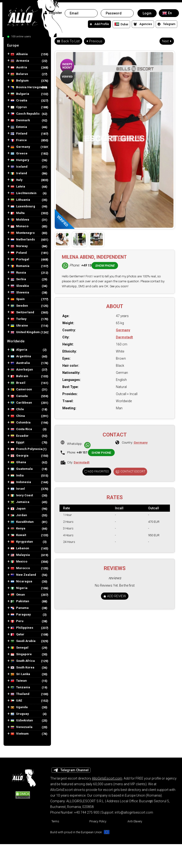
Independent (67, 66)
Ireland (19, 173)
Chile (17, 409)
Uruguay (20, 714)
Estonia (19, 127)
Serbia (18, 279)
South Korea (23, 668)
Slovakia (20, 286)
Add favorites (98, 471)
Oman (18, 595)
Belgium (20, 81)
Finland (19, 134)
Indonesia (21, 482)
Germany (20, 147)
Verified (67, 77)
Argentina (21, 356)
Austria (19, 68)
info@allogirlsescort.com (134, 812)
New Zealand (23, 575)
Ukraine (19, 326)
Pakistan (20, 601)
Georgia (20, 456)
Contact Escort (133, 471)
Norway (19, 246)
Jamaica (20, 502)
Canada (19, 396)
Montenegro (23, 233)
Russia (18, 273)
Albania (19, 54)
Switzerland (22, 312)
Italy (17, 180)
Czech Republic (25, 114)
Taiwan (19, 681)
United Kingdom (25, 332)
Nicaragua (21, 582)
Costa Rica (21, 429)
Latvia (18, 187)
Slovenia (20, 293)
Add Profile (99, 24)
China (18, 416)
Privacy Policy (98, 821)
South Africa (23, 661)
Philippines (22, 628)
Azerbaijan (22, 370)
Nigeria (19, 588)
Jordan (19, 515)
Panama (20, 608)
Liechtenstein (24, 193)
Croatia (19, 101)
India (17, 476)
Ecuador (20, 436)
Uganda (19, 707)
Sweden (19, 306)
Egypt (17, 443)
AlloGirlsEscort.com (107, 778)
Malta (18, 213)
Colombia (21, 423)
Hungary (20, 160)
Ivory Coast (22, 495)
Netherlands (23, 240)
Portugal (20, 260)
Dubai (121, 24)
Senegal (20, 648)
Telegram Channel (71, 770)
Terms (55, 821)
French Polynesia (27, 449)
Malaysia (20, 555)
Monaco (20, 226)
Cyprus (19, 107)
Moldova (20, 220)
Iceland (19, 167)
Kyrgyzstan (22, 542)
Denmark (20, 120)
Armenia (20, 61)
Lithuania (20, 200)
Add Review (115, 596)
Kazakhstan (22, 522)
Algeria (19, 350)
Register (53, 13)
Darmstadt (124, 337)
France (19, 140)
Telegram (166, 24)
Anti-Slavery (135, 821)
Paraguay (21, 615)
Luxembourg (23, 207)
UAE (16, 701)
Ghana (18, 462)
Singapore (21, 654)
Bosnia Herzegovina (29, 87)
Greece (19, 154)
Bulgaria (20, 94)
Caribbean (21, 403)
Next (167, 41)
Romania (20, 266)
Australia (20, 363)
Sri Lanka (20, 674)
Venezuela (22, 727)
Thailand (20, 694)
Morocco (20, 568)
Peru (17, 621)
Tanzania (20, 687)
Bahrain (19, 376)
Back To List (68, 41)
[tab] (27, 45)
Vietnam (20, 734)
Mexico (19, 562)
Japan (18, 509)
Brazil (18, 383)
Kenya (18, 529)
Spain (18, 299)
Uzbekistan (22, 721)
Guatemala (22, 469)
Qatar (18, 635)
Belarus (19, 74)
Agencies (143, 24)
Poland (19, 253)
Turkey (19, 319)
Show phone (105, 266)
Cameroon (21, 390)
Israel (18, 489)
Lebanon (20, 548)
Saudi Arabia (23, 641)
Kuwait (18, 535)
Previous (94, 41)
